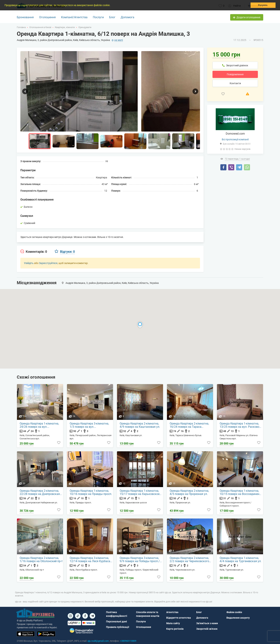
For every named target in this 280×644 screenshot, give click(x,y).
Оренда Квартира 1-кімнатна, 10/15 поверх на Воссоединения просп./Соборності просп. (241, 492)
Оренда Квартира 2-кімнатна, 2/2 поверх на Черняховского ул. (189, 560)
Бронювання (25, 17)
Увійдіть (29, 263)
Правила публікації (118, 627)
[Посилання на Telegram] (92, 616)
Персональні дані (117, 621)
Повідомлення (235, 74)
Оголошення (47, 17)
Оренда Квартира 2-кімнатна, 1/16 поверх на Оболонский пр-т (41, 560)
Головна (21, 27)
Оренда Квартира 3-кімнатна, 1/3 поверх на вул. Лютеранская (89, 425)
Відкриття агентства (179, 618)
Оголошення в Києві (40, 27)
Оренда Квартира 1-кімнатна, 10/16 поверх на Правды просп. (91, 492)
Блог (112, 17)
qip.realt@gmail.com (98, 641)
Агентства (172, 612)
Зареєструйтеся (48, 263)
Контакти (235, 83)
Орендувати (85, 27)
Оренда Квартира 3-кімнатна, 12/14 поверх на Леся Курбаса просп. (90, 560)
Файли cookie (234, 612)
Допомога (127, 17)
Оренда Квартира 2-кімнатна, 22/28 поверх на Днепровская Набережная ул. (40, 492)
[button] (112, 6)
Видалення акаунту (238, 618)
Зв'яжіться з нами (207, 623)
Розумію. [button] (263, 5)
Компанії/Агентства (74, 17)
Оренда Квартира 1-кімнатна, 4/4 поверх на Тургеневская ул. (241, 560)
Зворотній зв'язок (207, 629)
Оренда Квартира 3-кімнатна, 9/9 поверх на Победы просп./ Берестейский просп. (140, 560)
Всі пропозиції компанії (235, 139)
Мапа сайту (173, 623)
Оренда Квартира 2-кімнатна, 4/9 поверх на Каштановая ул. (140, 425)
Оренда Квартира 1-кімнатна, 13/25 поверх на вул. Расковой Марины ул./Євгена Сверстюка (241, 425)
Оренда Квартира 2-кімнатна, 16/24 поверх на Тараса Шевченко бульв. (189, 425)
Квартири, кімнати (65, 27)
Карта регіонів (175, 629)
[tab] (34, 252)
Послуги (98, 17)
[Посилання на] (70, 616)
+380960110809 (128, 641)
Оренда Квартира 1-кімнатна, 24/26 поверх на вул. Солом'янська (39, 425)
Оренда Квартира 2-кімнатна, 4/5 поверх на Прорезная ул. (189, 492)
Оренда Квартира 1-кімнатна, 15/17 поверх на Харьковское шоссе (140, 492)
